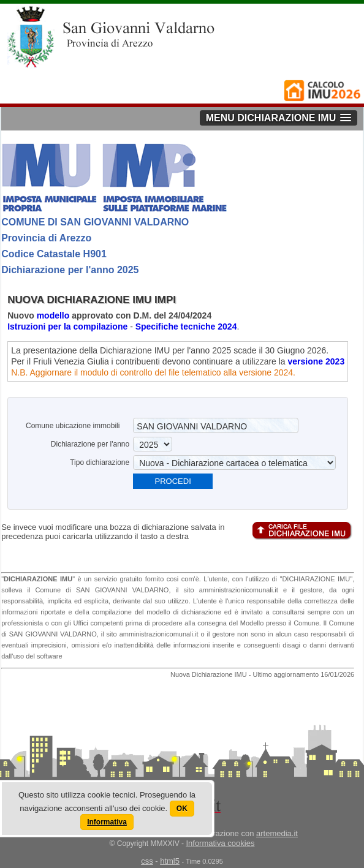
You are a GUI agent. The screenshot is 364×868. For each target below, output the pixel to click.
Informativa (107, 822)
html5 (170, 861)
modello (53, 315)
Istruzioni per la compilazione (69, 326)
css (147, 861)
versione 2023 (317, 361)
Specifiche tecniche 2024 (186, 326)
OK (182, 809)
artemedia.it (277, 833)
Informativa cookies (220, 843)
